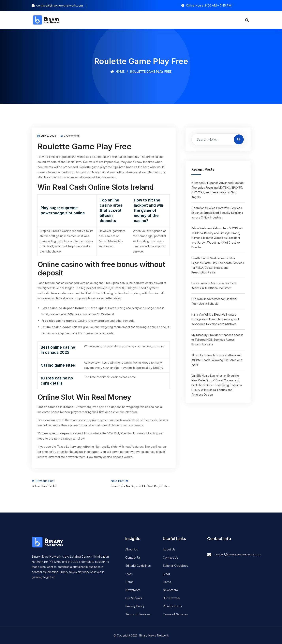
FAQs (129, 574)
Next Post (143, 483)
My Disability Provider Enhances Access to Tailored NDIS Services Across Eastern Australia (217, 340)
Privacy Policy (135, 606)
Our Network (134, 598)
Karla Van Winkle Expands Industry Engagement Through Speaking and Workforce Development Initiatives (215, 319)
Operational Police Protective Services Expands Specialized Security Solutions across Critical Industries (217, 213)
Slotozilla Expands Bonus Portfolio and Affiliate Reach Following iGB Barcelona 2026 (217, 360)
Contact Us (133, 557)
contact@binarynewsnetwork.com (238, 554)
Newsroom (133, 590)
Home (118, 71)
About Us (132, 549)
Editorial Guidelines (138, 566)
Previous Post (64, 483)
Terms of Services (138, 614)
